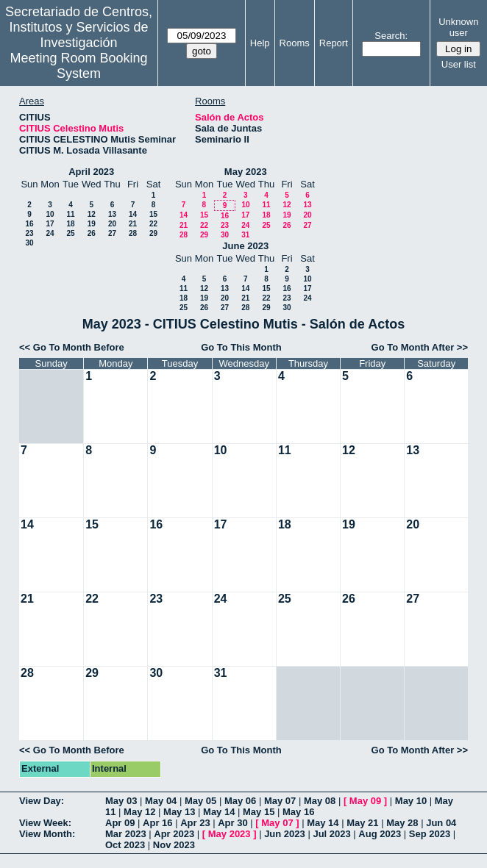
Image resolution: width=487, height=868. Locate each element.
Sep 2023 (430, 834)
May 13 (179, 812)
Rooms (295, 43)
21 (133, 224)
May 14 (219, 812)
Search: (391, 36)
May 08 (320, 801)
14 (133, 214)
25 (70, 233)
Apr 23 (195, 823)
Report (334, 43)
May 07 (280, 801)
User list (459, 64)
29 (153, 233)
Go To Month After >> (420, 347)
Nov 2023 (174, 845)
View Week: (45, 823)
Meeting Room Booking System (78, 66)
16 (29, 224)
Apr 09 (120, 823)
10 (50, 214)
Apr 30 (232, 823)
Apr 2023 (174, 834)
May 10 (411, 801)
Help (260, 43)
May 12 (139, 812)
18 (70, 224)
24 (50, 233)
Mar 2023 (126, 834)
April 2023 (91, 172)
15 (153, 214)
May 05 (200, 801)
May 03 (121, 801)
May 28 (402, 823)
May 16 (298, 812)
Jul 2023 (331, 834)
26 (92, 233)
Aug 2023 (380, 834)
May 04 (161, 801)
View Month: (47, 834)
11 (70, 214)
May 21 (362, 823)
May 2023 (246, 172)
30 (29, 243)
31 (245, 235)
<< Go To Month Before (72, 347)
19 (92, 224)
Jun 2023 (285, 834)
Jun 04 (441, 823)
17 (50, 224)
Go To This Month (241, 347)
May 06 (240, 801)
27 (112, 233)
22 (153, 224)
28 (133, 233)
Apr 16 (157, 823)
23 (29, 233)
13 (112, 214)
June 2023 (245, 246)
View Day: (42, 801)
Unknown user (458, 27)
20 (112, 224)
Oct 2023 (125, 845)
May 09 (365, 801)
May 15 (259, 812)
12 (92, 214)
